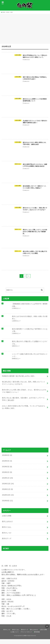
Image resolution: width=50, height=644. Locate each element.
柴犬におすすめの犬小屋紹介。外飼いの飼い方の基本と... (30, 322)
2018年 (8, 12)
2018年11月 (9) (7, 494)
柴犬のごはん (7, 532)
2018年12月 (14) (8, 488)
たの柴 (24, 640)
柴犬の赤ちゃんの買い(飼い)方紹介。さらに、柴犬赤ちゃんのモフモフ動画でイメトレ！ (24, 396)
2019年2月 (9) (7, 477)
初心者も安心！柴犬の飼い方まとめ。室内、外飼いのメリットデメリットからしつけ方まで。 (24, 388)
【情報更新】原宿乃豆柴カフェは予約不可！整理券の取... (30, 310)
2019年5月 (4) (7, 460)
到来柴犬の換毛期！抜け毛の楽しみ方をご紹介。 (19, 381)
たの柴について (15, 637)
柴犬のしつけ (7, 538)
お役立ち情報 (7, 521)
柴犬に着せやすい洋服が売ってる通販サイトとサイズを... (30, 347)
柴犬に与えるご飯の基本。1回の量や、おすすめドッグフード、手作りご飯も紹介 (24, 404)
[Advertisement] (25, 29)
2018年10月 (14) (8, 500)
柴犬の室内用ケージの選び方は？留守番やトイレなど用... (30, 335)
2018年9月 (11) (7, 505)
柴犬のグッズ (7, 543)
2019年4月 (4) (7, 466)
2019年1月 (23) (7, 483)
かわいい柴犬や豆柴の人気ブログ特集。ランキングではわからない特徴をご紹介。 (24, 412)
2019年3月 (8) (7, 471)
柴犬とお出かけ (7, 526)
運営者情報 (37, 637)
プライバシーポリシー (26, 637)
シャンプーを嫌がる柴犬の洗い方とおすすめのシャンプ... (30, 360)
